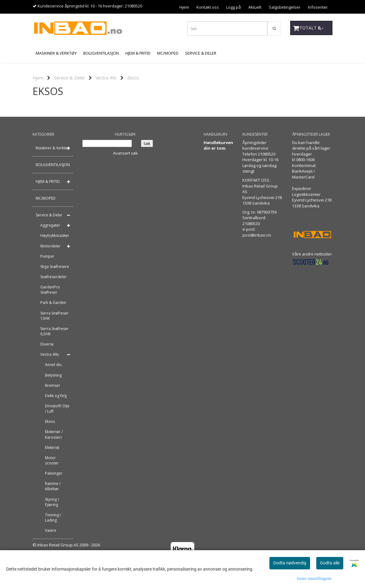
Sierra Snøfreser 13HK (54, 316)
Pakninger (54, 473)
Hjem (184, 7)
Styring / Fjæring (52, 502)
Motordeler (50, 246)
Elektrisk (52, 448)
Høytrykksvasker (55, 235)
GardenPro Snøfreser (50, 290)
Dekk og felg (56, 396)
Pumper (47, 256)
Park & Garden (53, 303)
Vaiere (51, 530)
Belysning (53, 375)
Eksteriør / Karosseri (54, 434)
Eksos (133, 78)
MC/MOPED (46, 198)
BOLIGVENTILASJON (53, 165)
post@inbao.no (257, 235)
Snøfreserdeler (54, 277)
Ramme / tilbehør (53, 486)
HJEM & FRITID (48, 181)
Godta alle (330, 563)
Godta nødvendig (290, 563)
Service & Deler (70, 78)
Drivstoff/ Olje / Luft (57, 409)
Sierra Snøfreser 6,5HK (54, 331)
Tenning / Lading (53, 518)
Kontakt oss (208, 7)
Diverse (47, 344)
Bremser (53, 385)
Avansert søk (125, 153)
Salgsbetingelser (285, 7)
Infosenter (318, 7)
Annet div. (54, 365)
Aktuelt (255, 7)
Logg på (234, 7)
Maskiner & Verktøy (53, 148)
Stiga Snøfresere (55, 267)
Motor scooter (52, 460)
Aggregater (50, 225)
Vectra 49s (106, 78)
